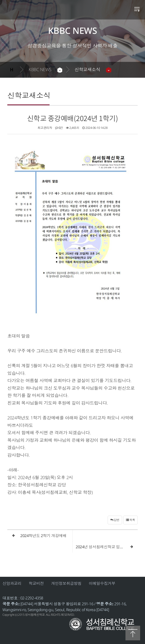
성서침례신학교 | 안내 (41, 11)
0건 (59, 128)
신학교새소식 (88, 69)
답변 (115, 520)
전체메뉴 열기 (137, 10)
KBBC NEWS (40, 69)
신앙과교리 (12, 583)
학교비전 (36, 583)
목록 (130, 520)
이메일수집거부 (102, 583)
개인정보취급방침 (66, 583)
